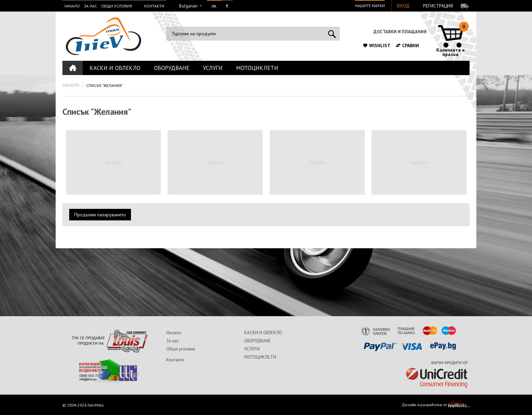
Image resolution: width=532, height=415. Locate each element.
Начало (72, 6)
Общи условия (117, 6)
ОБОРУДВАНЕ (172, 68)
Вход (403, 6)
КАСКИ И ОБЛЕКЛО (115, 68)
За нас (90, 6)
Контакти (154, 6)
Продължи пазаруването (100, 215)
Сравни (407, 46)
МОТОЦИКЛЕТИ (257, 68)
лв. (214, 6)
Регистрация (438, 6)
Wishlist (376, 46)
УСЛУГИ (213, 68)
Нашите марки (370, 6)
